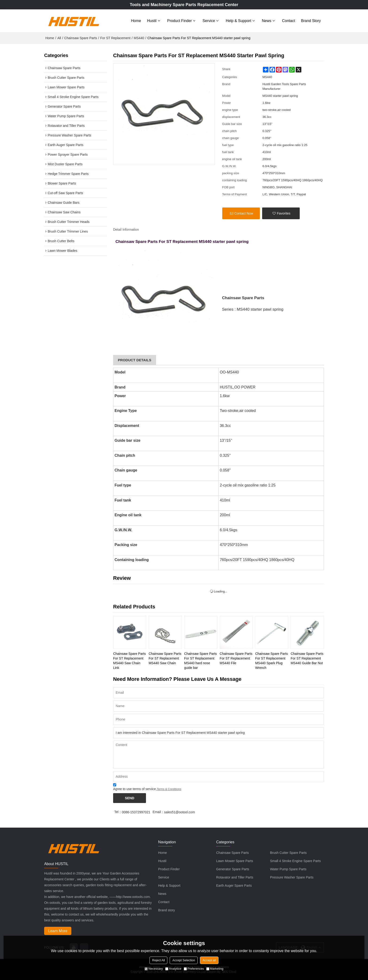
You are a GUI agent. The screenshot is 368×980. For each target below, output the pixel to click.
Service (209, 21)
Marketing (215, 969)
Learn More (58, 931)
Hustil (152, 21)
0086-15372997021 (136, 812)
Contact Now (244, 213)
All (59, 38)
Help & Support (239, 21)
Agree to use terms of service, (147, 787)
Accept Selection (184, 960)
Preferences (194, 969)
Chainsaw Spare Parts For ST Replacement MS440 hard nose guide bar (201, 660)
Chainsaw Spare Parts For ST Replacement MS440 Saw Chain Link (129, 660)
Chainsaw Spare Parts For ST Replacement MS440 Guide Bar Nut (307, 658)
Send (130, 797)
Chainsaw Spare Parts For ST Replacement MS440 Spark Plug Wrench (271, 660)
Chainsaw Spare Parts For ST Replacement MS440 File (236, 658)
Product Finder (179, 21)
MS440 (139, 38)
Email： (158, 812)
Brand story (311, 21)
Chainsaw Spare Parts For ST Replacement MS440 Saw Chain (165, 658)
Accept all (209, 960)
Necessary (154, 969)
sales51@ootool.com (179, 812)
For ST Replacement (115, 38)
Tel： (118, 812)
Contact (289, 21)
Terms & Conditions (169, 789)
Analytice (173, 969)
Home (136, 21)
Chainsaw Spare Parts (81, 38)
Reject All (158, 960)
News (267, 21)
